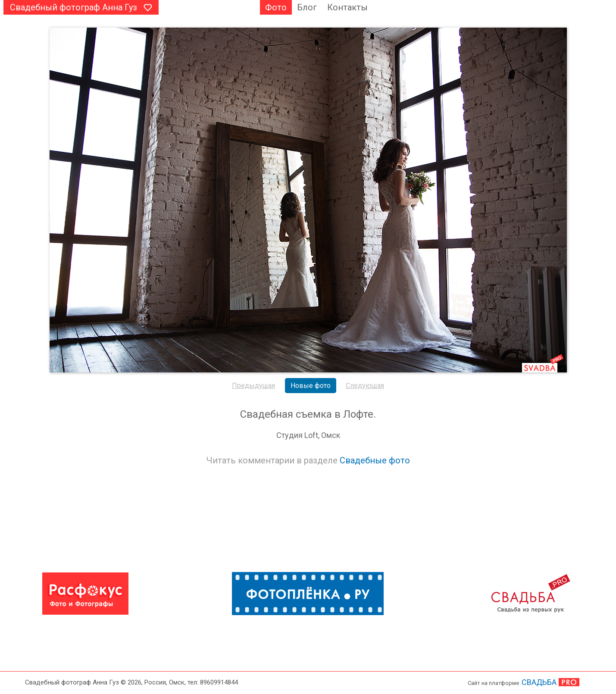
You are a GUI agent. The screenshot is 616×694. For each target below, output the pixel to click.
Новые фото (311, 386)
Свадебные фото (375, 460)
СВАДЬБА (539, 682)
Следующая (365, 386)
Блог (307, 7)
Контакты (347, 7)
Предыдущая (253, 386)
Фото (276, 7)
